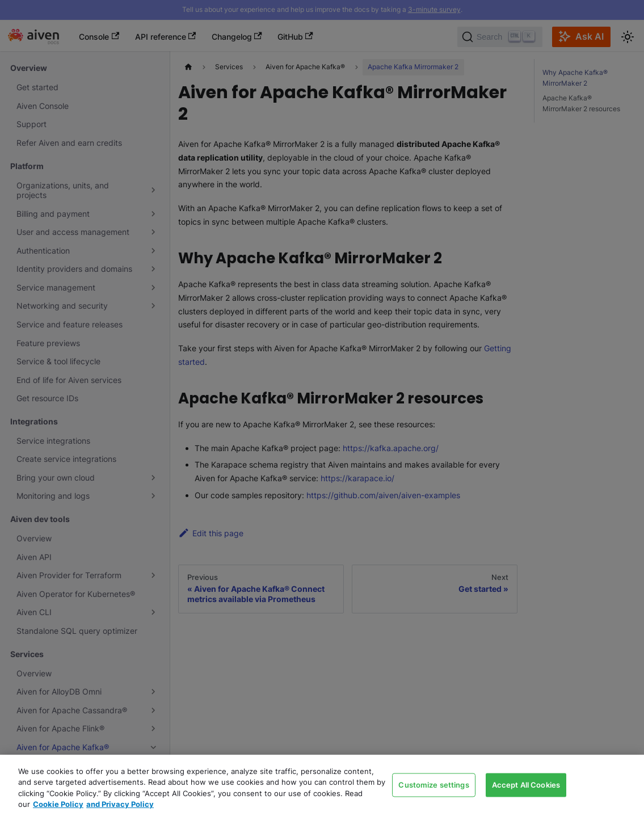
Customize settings (433, 784)
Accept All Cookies (526, 784)
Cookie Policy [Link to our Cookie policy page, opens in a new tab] (58, 804)
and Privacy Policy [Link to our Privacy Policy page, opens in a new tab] (120, 804)
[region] (322, 785)
